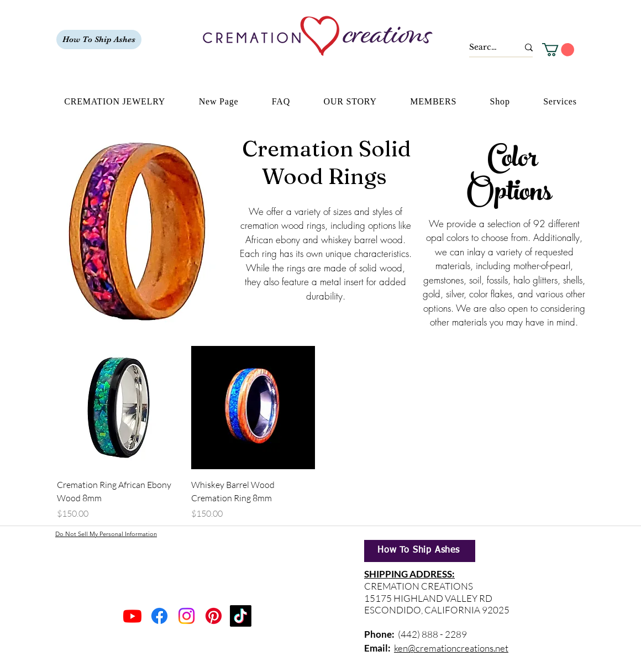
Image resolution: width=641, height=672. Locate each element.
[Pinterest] (214, 616)
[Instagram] (186, 616)
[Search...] (485, 48)
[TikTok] (241, 616)
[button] (558, 50)
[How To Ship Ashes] (99, 40)
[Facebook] (159, 616)
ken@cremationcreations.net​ (451, 648)
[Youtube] (132, 616)
